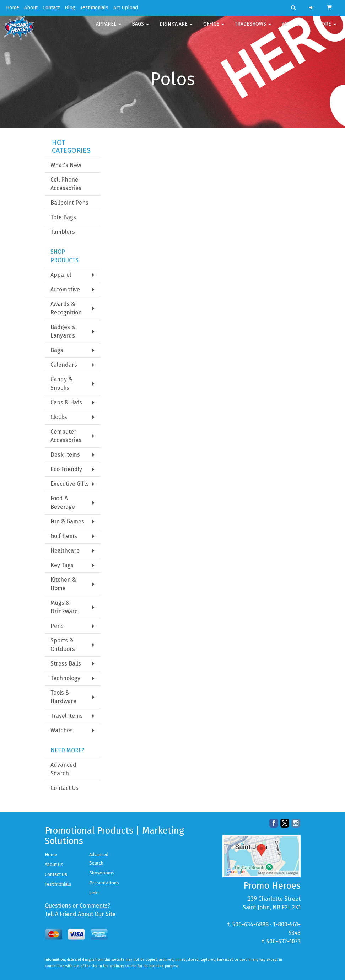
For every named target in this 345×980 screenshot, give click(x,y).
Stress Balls (66, 664)
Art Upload (126, 8)
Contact (51, 8)
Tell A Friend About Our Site (80, 914)
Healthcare (65, 551)
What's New (66, 165)
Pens (57, 626)
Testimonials (94, 8)
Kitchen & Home (63, 584)
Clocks (59, 417)
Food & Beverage (63, 503)
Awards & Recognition (66, 308)
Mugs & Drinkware (64, 607)
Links (95, 893)
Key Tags (62, 565)
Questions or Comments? (77, 906)
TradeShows (253, 28)
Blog (70, 8)
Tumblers (63, 232)
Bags (140, 28)
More (327, 28)
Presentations (104, 883)
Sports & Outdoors (63, 645)
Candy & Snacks (61, 384)
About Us (54, 864)
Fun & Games (67, 521)
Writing (294, 28)
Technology (65, 678)
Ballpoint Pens (69, 203)
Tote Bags (63, 217)
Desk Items (65, 455)
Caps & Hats (66, 402)
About (31, 8)
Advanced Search (63, 769)
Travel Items (67, 716)
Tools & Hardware (63, 697)
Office (214, 28)
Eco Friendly (66, 469)
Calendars (64, 365)
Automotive (65, 289)
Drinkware (176, 28)
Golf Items (64, 536)
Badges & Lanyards (63, 331)
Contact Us (64, 788)
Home (13, 8)
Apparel (109, 28)
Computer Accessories (66, 436)
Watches (62, 730)
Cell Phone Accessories (66, 184)
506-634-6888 (250, 924)
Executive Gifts (70, 484)
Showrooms (102, 873)
